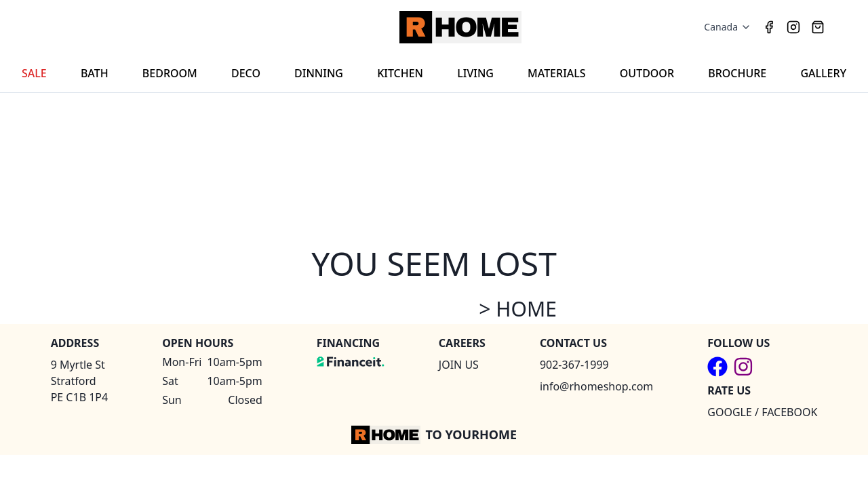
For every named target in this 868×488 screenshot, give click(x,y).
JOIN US (459, 365)
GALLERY (823, 73)
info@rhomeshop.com (596, 386)
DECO (246, 73)
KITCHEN (400, 73)
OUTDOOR (647, 73)
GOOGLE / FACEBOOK (762, 412)
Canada (728, 27)
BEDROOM (170, 73)
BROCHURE (737, 73)
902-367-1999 (574, 365)
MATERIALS (557, 73)
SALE (34, 73)
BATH (95, 73)
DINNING (319, 73)
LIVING (475, 73)
